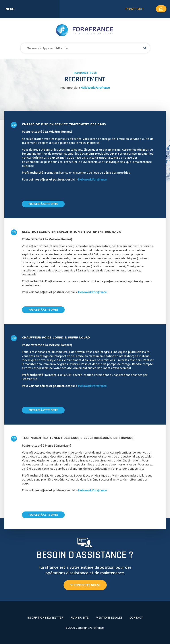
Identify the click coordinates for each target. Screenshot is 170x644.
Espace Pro (134, 9)
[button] (145, 48)
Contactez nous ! (85, 585)
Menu (10, 9)
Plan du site (80, 618)
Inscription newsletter (45, 618)
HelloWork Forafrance (95, 88)
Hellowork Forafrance (92, 180)
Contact (136, 618)
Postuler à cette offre (43, 204)
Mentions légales (109, 618)
